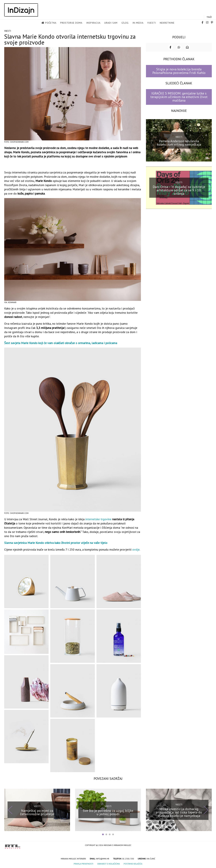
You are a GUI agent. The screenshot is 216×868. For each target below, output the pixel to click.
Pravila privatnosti (84, 863)
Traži (209, 17)
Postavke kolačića (133, 863)
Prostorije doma (71, 23)
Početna (51, 23)
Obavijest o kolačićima (109, 863)
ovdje (136, 549)
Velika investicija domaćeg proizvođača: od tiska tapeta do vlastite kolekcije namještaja (179, 812)
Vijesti (152, 23)
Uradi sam (111, 23)
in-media (138, 23)
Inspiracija (93, 23)
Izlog (125, 23)
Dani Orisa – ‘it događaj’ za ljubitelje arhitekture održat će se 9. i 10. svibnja (179, 190)
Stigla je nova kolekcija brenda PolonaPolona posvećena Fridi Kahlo (179, 71)
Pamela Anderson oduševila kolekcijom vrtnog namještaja (179, 143)
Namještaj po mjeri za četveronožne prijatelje (37, 812)
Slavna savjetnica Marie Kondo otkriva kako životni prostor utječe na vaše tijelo (56, 542)
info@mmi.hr (103, 858)
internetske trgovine (98, 519)
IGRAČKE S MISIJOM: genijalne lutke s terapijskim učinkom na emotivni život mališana (179, 97)
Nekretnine (167, 23)
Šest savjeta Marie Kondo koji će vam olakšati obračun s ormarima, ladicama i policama (61, 343)
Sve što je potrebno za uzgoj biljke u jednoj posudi (108, 812)
